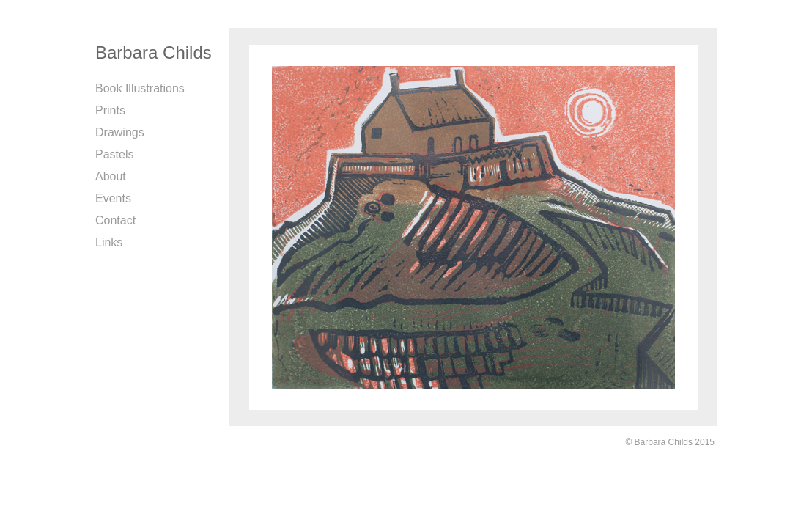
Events (113, 198)
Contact (115, 220)
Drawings (120, 132)
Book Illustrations (140, 88)
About (111, 176)
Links (109, 242)
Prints (110, 110)
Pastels (114, 154)
